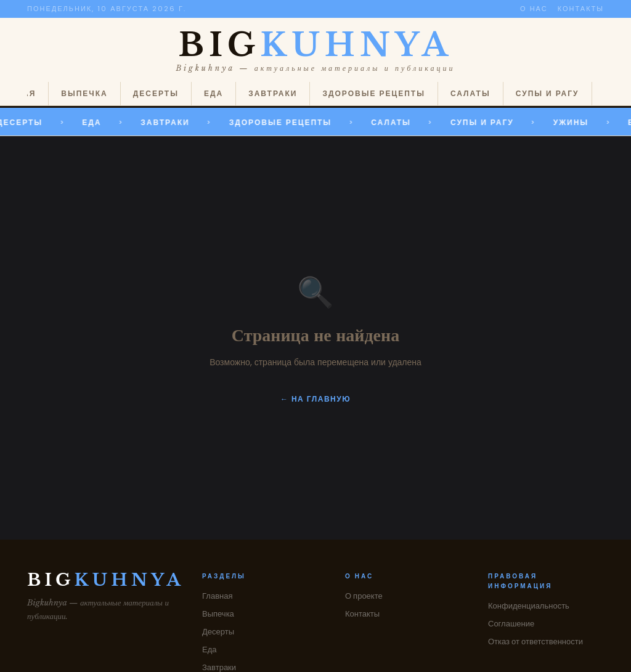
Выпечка (84, 93)
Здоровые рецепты (373, 93)
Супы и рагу (548, 93)
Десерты (156, 93)
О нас (534, 9)
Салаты (470, 93)
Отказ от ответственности (535, 642)
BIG (315, 45)
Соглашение (511, 624)
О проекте (364, 596)
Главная (217, 596)
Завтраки (273, 93)
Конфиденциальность (529, 606)
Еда (214, 93)
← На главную (315, 399)
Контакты (581, 9)
